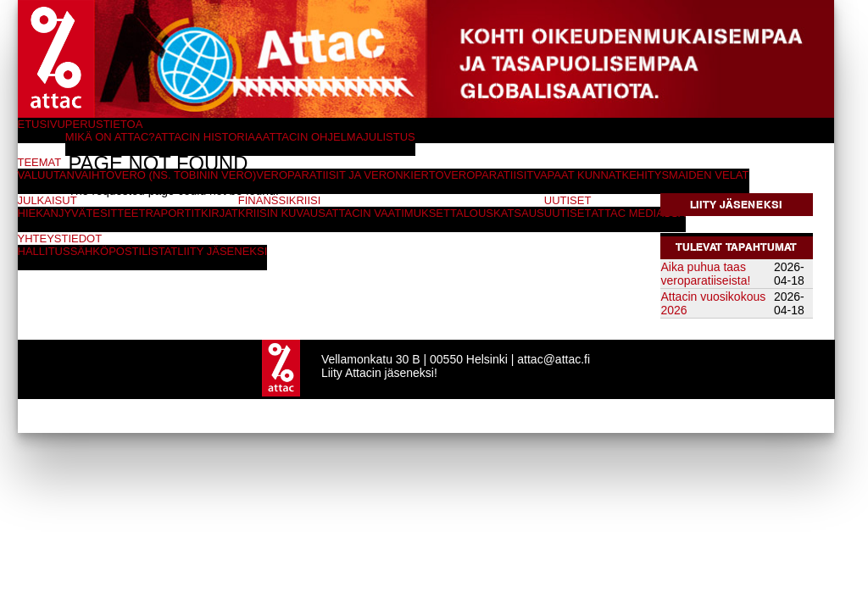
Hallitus (44, 251)
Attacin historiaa (209, 137)
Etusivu (42, 124)
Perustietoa (104, 124)
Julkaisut (47, 200)
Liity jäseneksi (736, 205)
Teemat (40, 162)
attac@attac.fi (554, 359)
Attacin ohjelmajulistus (339, 137)
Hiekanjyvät (56, 213)
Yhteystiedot (60, 238)
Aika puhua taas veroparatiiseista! (706, 274)
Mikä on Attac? (110, 137)
